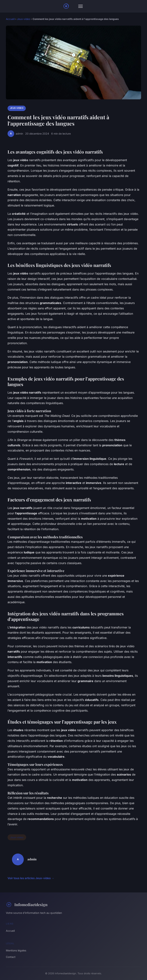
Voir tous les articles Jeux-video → (31, 878)
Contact (11, 957)
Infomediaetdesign (27, 905)
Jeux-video (24, 19)
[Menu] (80, 6)
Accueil (10, 19)
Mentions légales (16, 950)
